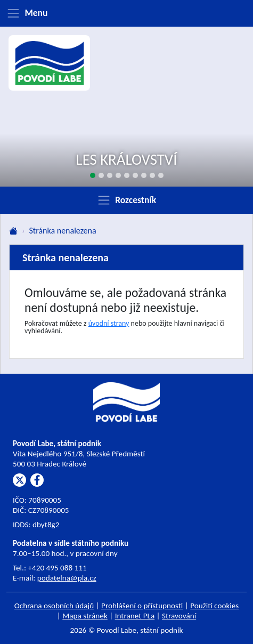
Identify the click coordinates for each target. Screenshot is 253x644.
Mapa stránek (85, 616)
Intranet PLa (135, 616)
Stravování (179, 616)
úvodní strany (109, 323)
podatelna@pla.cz (67, 578)
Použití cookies (214, 606)
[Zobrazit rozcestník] (127, 200)
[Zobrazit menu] (127, 13)
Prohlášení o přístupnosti (142, 606)
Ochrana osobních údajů (54, 606)
